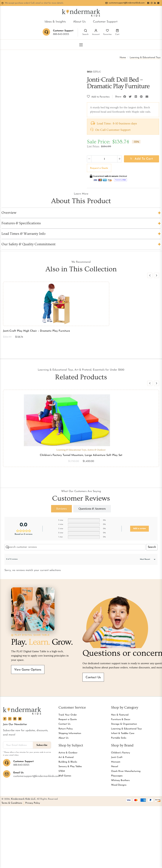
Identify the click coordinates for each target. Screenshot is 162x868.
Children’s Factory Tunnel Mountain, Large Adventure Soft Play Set (81, 455)
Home (123, 58)
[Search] (86, 31)
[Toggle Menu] (81, 45)
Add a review (139, 529)
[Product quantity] (104, 159)
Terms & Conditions (12, 803)
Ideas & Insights (55, 22)
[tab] (61, 509)
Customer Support (105, 22)
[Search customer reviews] (75, 547)
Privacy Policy (33, 803)
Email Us (18, 773)
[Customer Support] (7, 763)
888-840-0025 (61, 34)
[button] (125, 97)
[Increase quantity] (120, 159)
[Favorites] (107, 31)
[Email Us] (7, 774)
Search (85, 34)
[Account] (96, 31)
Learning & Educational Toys (145, 58)
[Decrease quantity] (89, 159)
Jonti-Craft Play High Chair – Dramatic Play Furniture (36, 331)
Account (96, 34)
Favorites (107, 34)
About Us (79, 22)
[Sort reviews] (146, 559)
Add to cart (144, 159)
